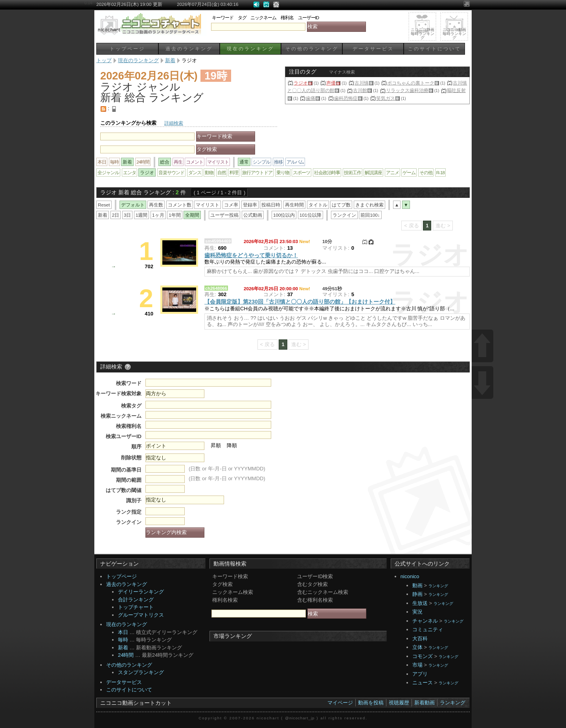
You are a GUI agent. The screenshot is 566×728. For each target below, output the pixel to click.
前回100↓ (370, 215)
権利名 (287, 18)
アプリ (420, 674)
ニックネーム (263, 18)
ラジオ (301, 83)
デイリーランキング (141, 592)
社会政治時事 (327, 172)
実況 (417, 612)
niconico (410, 576)
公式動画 (253, 215)
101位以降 (311, 215)
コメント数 (180, 205)
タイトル (318, 205)
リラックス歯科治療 (407, 90)
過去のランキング (189, 49)
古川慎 (362, 83)
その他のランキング (312, 49)
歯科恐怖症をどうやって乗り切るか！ (251, 255)
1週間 (142, 215)
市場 (417, 665)
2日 (116, 215)
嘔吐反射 (456, 90)
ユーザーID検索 (315, 576)
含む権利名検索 (315, 600)
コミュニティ (428, 629)
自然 (222, 172)
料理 (234, 172)
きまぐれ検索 (369, 205)
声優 (331, 83)
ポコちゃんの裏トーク (411, 83)
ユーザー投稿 (224, 215)
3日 (128, 215)
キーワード (223, 18)
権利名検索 (225, 600)
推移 (278, 162)
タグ (242, 18)
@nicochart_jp (300, 718)
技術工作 (353, 172)
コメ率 (231, 205)
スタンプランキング (141, 672)
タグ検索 (222, 584)
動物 (209, 172)
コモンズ (423, 656)
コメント (195, 162)
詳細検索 (174, 123)
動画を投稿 (371, 703)
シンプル (261, 162)
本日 (102, 162)
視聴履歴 (399, 703)
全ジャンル (108, 172)
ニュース (423, 683)
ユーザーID (309, 18)
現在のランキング (250, 49)
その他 (426, 172)
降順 (232, 445)
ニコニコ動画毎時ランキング (454, 34)
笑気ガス (386, 98)
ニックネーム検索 (233, 592)
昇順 (216, 445)
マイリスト (218, 162)
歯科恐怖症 (346, 98)
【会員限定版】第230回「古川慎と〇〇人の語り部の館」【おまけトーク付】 (300, 302)
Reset (104, 205)
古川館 (360, 90)
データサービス (373, 49)
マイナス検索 (342, 72)
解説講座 (373, 172)
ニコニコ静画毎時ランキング (423, 34)
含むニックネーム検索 (323, 592)
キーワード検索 (230, 576)
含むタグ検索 (312, 584)
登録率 (250, 205)
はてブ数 (341, 205)
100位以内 (284, 215)
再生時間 (294, 205)
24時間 (143, 162)
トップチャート (136, 607)
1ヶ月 (158, 215)
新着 (103, 215)
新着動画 (424, 703)
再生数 (156, 205)
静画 (417, 594)
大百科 (420, 639)
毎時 (114, 162)
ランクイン (344, 215)
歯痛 (311, 98)
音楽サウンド (171, 172)
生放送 (420, 603)
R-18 (440, 172)
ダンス (195, 172)
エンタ (130, 172)
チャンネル (425, 621)
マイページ (340, 703)
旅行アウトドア (257, 172)
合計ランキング (136, 600)
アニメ (392, 172)
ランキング (438, 586)
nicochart (268, 718)
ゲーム (409, 172)
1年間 (175, 215)
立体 (417, 647)
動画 (417, 585)
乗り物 (283, 172)
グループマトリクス (141, 615)
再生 (178, 162)
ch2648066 (216, 288)
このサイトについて (435, 49)
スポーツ (301, 172)
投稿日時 (271, 205)
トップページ (127, 49)
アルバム (295, 162)
